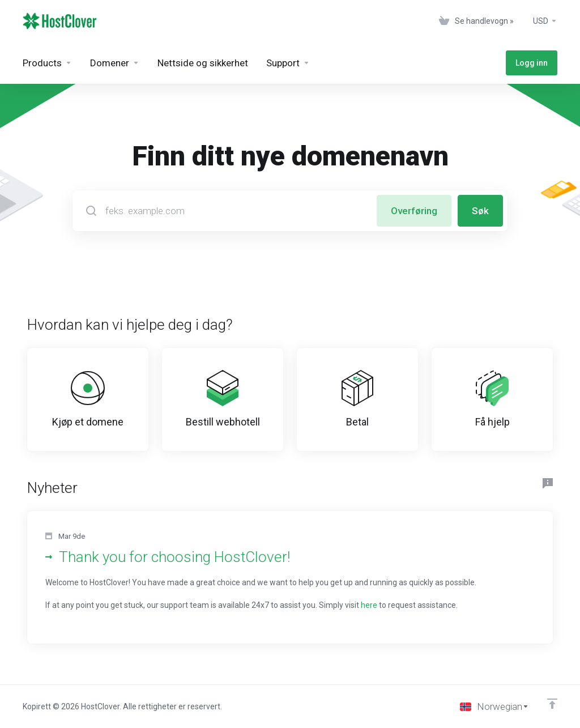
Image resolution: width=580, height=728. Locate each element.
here (369, 605)
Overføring (414, 211)
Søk (480, 211)
